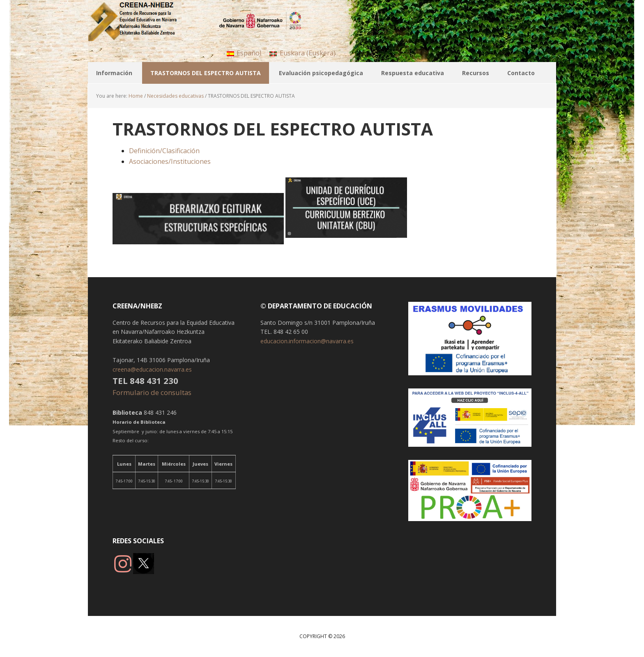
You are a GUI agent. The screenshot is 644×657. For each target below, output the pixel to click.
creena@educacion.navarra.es (152, 369)
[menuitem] (244, 53)
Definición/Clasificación (164, 151)
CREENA (141, 21)
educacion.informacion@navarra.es (307, 341)
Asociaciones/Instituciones (170, 161)
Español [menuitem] (249, 53)
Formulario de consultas (153, 392)
